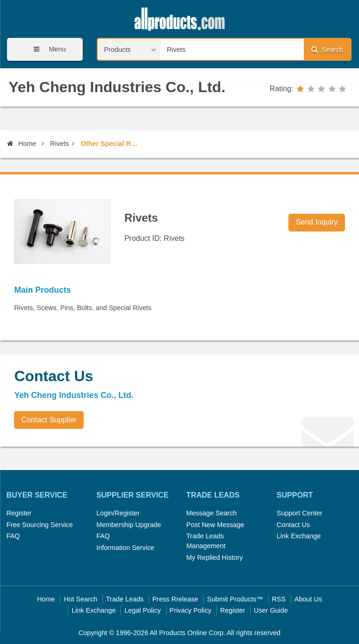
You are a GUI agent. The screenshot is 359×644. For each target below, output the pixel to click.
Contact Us (293, 525)
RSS (279, 599)
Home (22, 144)
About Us (308, 599)
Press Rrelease (175, 599)
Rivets (59, 144)
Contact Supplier (49, 420)
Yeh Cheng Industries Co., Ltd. (117, 87)
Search (327, 49)
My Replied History (215, 557)
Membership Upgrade (129, 525)
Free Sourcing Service (40, 525)
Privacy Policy (191, 610)
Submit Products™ (235, 599)
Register (19, 513)
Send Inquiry (317, 222)
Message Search (212, 513)
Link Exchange (299, 536)
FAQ (13, 536)
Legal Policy (143, 610)
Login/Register (118, 513)
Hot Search (80, 599)
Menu (46, 49)
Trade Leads (125, 599)
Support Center (300, 513)
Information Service (125, 548)
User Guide (271, 610)
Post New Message (215, 525)
